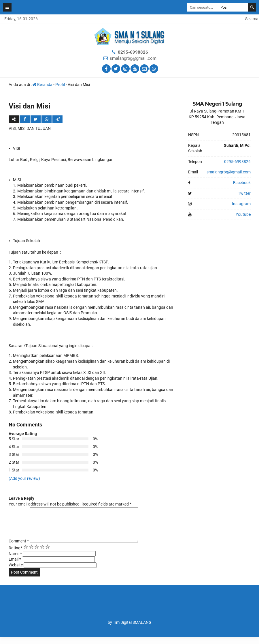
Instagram (241, 204)
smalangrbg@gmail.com (133, 58)
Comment (19, 548)
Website (16, 572)
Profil (60, 85)
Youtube (243, 214)
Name (15, 561)
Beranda (42, 85)
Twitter (244, 193)
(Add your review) (24, 478)
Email (15, 566)
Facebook (242, 183)
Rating (15, 555)
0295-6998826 (133, 52)
